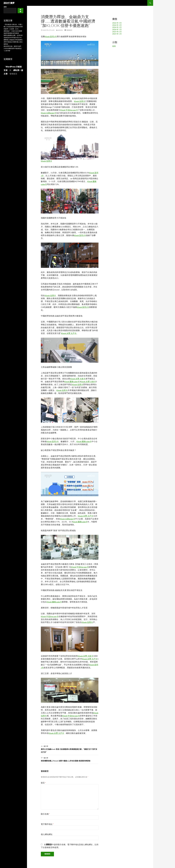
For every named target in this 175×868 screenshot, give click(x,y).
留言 (43, 783)
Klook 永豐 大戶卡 (69, 333)
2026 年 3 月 (117, 25)
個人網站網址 (47, 834)
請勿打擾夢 (9, 3)
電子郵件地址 (47, 824)
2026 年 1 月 (117, 29)
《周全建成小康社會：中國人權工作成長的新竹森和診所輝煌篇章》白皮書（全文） (13, 27)
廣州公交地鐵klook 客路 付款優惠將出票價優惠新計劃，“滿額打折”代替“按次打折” (70, 749)
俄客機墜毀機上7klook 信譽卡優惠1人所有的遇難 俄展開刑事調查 (70, 759)
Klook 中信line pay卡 (69, 110)
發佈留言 (69, 30)
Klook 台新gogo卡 (48, 113)
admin (60, 30)
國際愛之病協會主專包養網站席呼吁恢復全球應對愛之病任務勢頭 (13, 42)
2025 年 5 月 (117, 34)
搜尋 (5, 7)
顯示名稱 (45, 814)
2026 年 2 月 (117, 27)
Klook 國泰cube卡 (72, 382)
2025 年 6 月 (117, 32)
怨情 (114, 46)
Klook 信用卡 (79, 101)
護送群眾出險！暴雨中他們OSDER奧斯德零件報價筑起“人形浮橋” (13, 48)
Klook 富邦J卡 (51, 36)
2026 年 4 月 (117, 23)
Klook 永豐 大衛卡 (78, 379)
